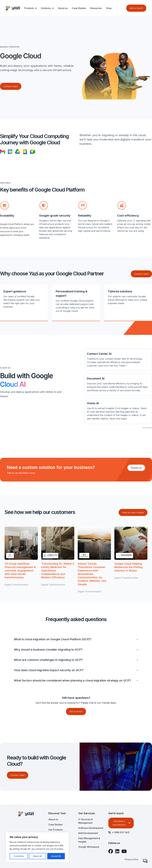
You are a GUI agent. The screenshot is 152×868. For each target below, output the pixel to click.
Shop (109, 8)
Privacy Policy (131, 859)
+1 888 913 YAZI (121, 832)
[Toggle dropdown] (36, 8)
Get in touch (136, 8)
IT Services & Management (85, 821)
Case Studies (79, 8)
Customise (19, 856)
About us (63, 8)
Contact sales (141, 274)
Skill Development (88, 833)
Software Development (91, 828)
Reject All (38, 856)
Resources (96, 8)
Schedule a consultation (121, 823)
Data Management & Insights (89, 840)
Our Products (55, 830)
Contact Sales (18, 775)
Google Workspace (89, 847)
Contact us (136, 468)
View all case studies (133, 512)
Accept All (56, 856)
